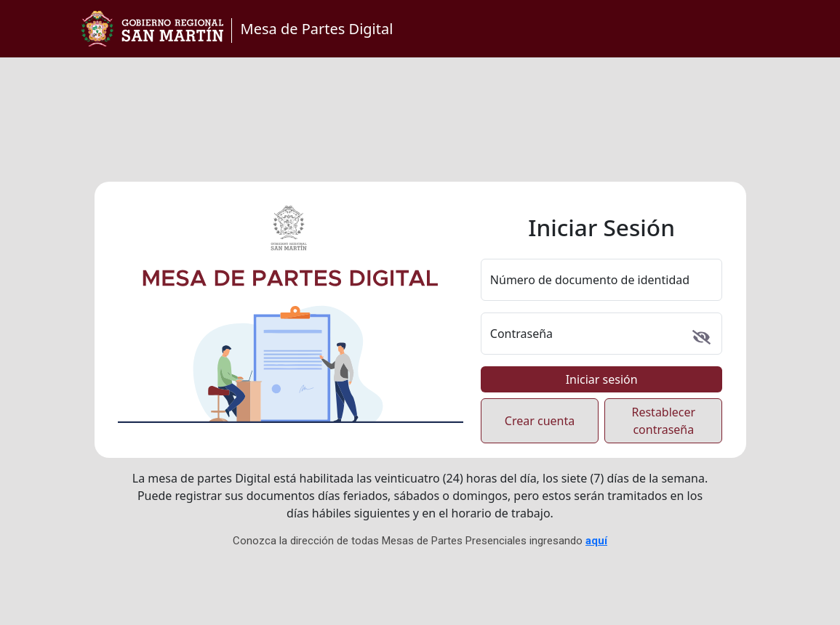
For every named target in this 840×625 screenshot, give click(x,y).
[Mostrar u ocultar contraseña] (701, 337)
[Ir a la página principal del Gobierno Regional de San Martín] (152, 29)
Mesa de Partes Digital (317, 29)
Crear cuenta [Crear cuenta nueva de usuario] (540, 421)
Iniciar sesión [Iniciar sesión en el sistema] (602, 379)
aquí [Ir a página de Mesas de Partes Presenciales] (596, 541)
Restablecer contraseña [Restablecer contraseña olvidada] (663, 421)
